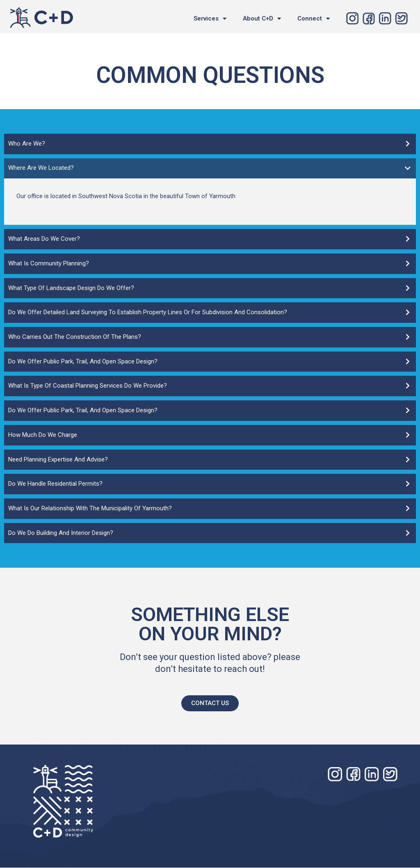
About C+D (262, 19)
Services (210, 19)
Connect (314, 19)
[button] (210, 704)
